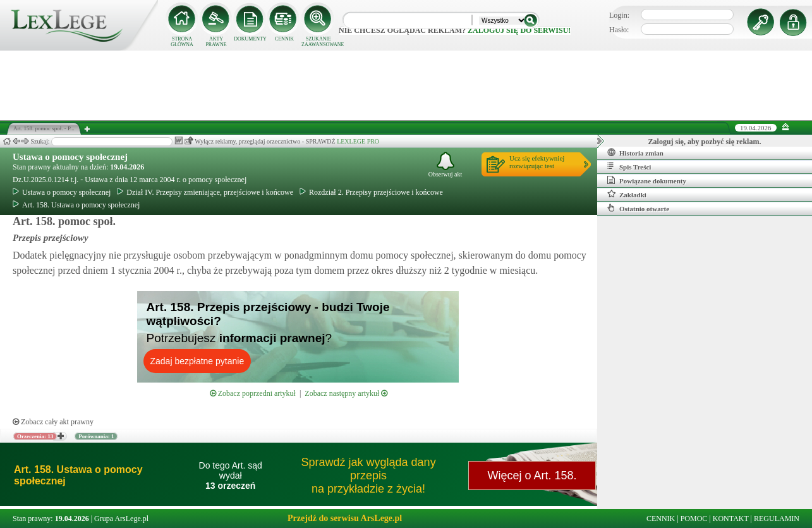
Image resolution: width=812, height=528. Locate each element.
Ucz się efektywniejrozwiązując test (537, 162)
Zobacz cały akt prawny (53, 422)
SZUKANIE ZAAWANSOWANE (318, 42)
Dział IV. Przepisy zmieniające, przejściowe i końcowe (205, 192)
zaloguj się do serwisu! (519, 30)
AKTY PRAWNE (216, 42)
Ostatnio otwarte (638, 208)
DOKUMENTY (250, 39)
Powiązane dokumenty (647, 180)
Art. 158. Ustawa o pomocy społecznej (76, 205)
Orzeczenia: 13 (35, 436)
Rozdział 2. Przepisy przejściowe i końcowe (371, 192)
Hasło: (619, 30)
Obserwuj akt (445, 165)
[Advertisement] (406, 85)
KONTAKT (731, 519)
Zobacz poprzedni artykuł (253, 393)
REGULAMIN (777, 519)
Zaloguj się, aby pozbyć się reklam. (705, 142)
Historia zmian (635, 152)
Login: (619, 15)
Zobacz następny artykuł (346, 393)
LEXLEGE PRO (358, 141)
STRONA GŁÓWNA (182, 42)
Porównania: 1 (96, 436)
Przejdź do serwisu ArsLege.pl (345, 518)
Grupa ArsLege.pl (121, 519)
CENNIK (284, 39)
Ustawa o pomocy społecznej (70, 157)
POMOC (694, 519)
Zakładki (627, 194)
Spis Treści (629, 166)
